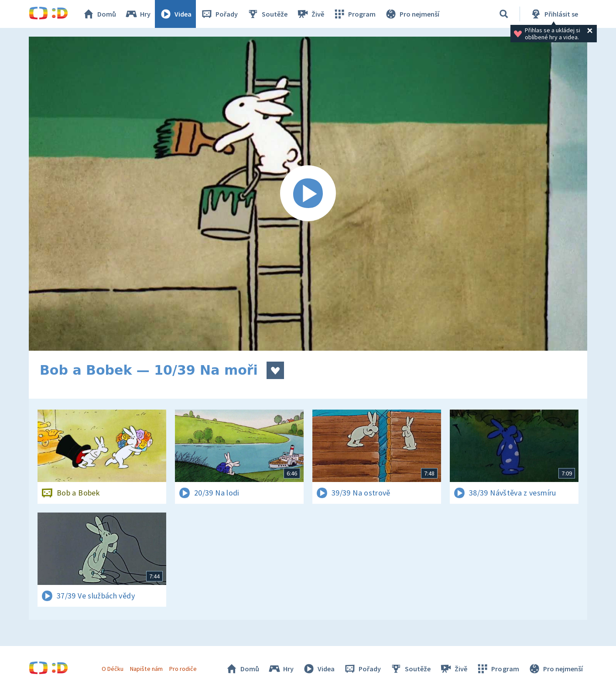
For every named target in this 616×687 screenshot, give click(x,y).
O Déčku (113, 669)
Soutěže (267, 14)
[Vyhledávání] (504, 14)
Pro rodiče (183, 669)
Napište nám (146, 669)
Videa (175, 14)
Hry (138, 14)
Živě (310, 14)
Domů (99, 14)
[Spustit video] (308, 194)
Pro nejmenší (412, 14)
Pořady (219, 14)
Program (354, 14)
